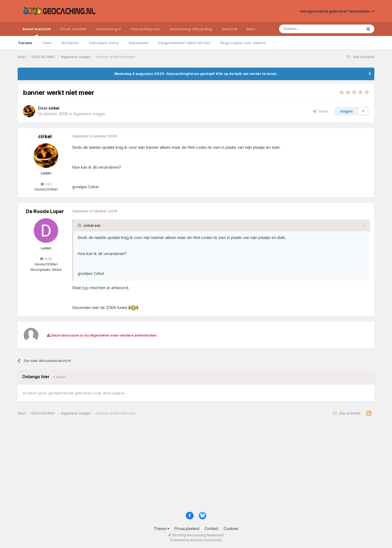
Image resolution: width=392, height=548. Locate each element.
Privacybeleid (187, 529)
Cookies (231, 529)
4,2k (46, 259)
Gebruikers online (104, 43)
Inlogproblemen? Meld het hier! (184, 43)
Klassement (139, 43)
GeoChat (229, 29)
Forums (25, 43)
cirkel (45, 136)
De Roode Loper (45, 211)
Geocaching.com (145, 29)
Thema (161, 529)
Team (47, 43)
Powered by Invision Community (196, 540)
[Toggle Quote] (80, 225)
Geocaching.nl (108, 29)
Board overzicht (37, 31)
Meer (251, 29)
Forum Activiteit (73, 29)
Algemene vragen (89, 114)
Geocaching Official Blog (191, 29)
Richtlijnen (70, 43)
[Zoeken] (304, 29)
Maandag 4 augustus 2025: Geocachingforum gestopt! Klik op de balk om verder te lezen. (196, 74)
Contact (211, 529)
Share (321, 111)
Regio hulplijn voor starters (243, 43)
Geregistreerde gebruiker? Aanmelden (337, 11)
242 (46, 184)
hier (86, 288)
